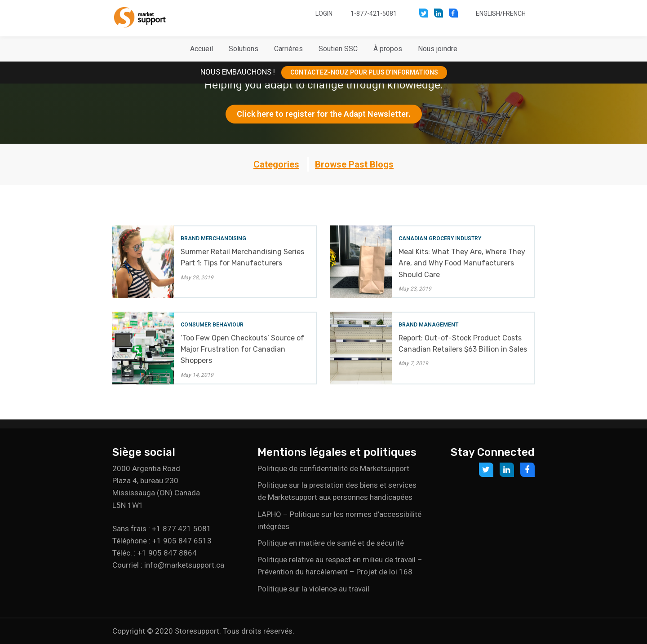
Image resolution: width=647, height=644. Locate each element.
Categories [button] (276, 164)
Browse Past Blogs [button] (354, 164)
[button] (244, 49)
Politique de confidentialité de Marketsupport (333, 468)
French (514, 13)
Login (324, 13)
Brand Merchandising (213, 238)
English (488, 13)
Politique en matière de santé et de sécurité (331, 543)
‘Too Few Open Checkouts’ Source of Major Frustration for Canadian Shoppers (242, 349)
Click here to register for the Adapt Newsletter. (324, 114)
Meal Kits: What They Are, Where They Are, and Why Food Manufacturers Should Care (462, 263)
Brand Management (428, 325)
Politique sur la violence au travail (313, 589)
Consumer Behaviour (212, 325)
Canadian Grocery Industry (440, 238)
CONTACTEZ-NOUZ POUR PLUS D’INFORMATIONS (364, 72)
